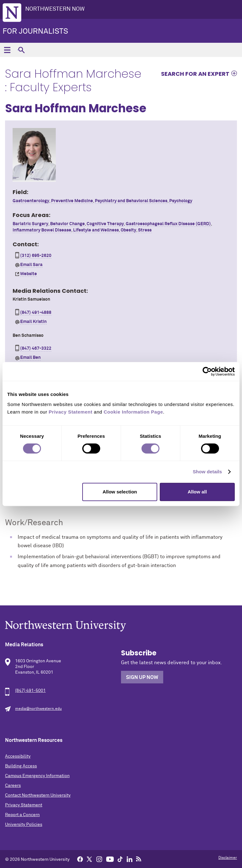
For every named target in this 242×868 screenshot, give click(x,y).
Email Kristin (33, 322)
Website (29, 274)
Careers (13, 786)
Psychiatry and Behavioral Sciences (131, 201)
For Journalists (35, 31)
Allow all (197, 492)
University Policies (24, 825)
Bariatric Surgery (30, 224)
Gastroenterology (31, 201)
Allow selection (120, 492)
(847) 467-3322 (36, 348)
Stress (145, 230)
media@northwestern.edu (38, 709)
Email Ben (30, 358)
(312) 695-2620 (36, 256)
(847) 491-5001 (30, 691)
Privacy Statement (24, 805)
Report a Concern (22, 815)
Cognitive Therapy (105, 224)
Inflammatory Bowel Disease (42, 230)
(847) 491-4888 (36, 313)
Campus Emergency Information (37, 776)
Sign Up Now (142, 677)
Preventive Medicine (72, 201)
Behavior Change (67, 224)
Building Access (21, 766)
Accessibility (18, 756)
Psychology (181, 201)
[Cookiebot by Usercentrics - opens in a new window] (207, 371)
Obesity (128, 230)
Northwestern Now (55, 9)
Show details (207, 472)
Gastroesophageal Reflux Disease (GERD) (168, 224)
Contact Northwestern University (38, 795)
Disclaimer (228, 858)
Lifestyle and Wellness (96, 230)
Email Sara (31, 265)
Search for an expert (195, 74)
